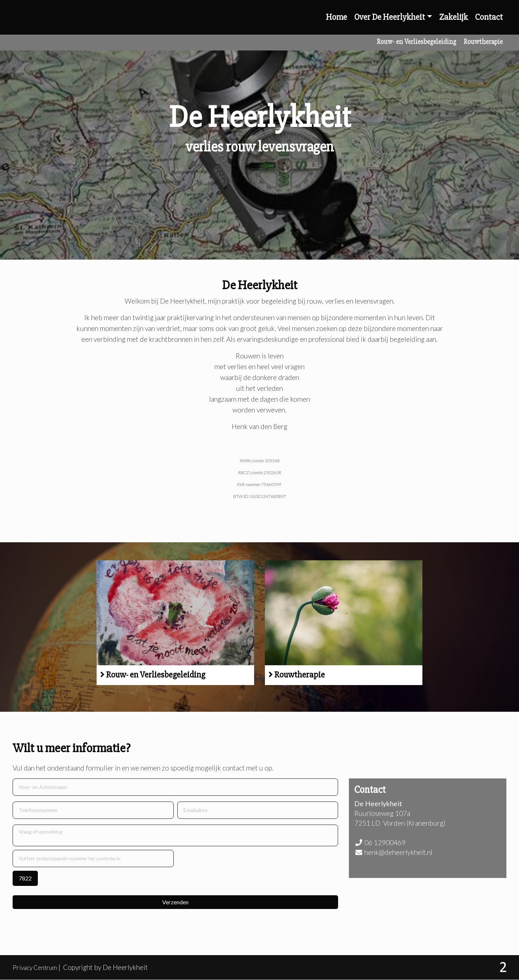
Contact (489, 17)
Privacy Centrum (37, 967)
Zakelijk (454, 17)
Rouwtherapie (483, 42)
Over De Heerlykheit (390, 17)
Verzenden (175, 902)
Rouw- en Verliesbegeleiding (416, 42)
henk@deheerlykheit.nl (398, 852)
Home (336, 17)
